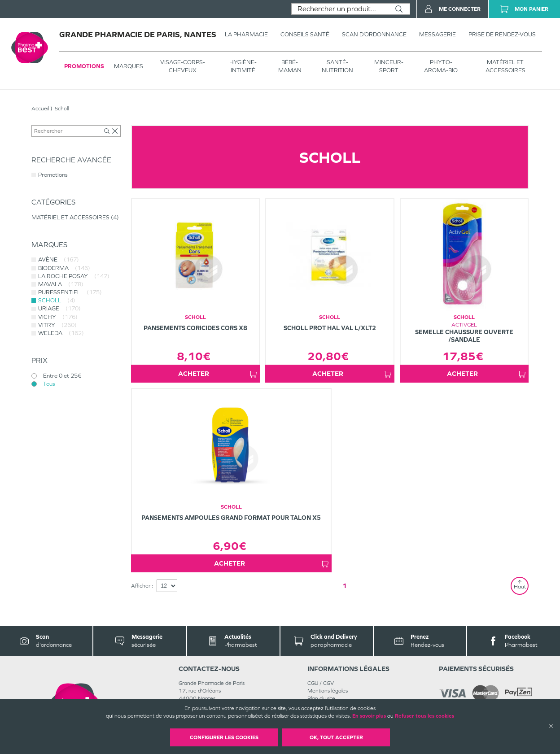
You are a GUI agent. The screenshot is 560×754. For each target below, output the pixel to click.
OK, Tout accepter (336, 737)
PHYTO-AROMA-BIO (441, 66)
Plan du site (321, 698)
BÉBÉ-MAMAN (290, 66)
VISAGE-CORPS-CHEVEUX (183, 66)
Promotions (84, 66)
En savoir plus (369, 716)
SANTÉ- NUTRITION (337, 66)
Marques (129, 66)
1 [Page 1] (345, 586)
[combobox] (340, 9)
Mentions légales (328, 691)
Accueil (40, 109)
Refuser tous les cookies (424, 716)
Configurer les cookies (224, 737)
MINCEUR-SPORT (389, 66)
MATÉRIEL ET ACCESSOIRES (505, 66)
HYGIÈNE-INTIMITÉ (243, 66)
